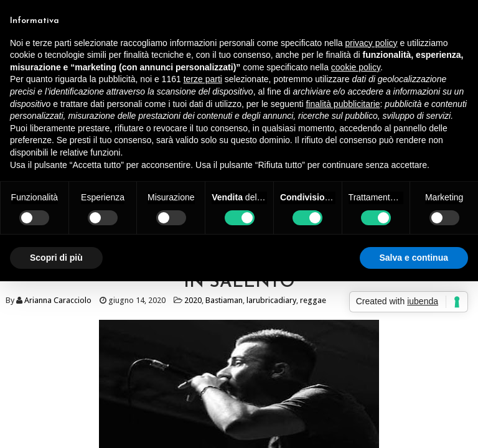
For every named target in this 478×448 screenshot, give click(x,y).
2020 (193, 300)
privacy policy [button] (372, 43)
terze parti (203, 79)
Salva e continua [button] (414, 258)
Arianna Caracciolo (58, 300)
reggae (313, 300)
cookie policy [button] (356, 67)
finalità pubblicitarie (343, 104)
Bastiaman (224, 300)
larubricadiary (271, 300)
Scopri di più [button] (56, 258)
